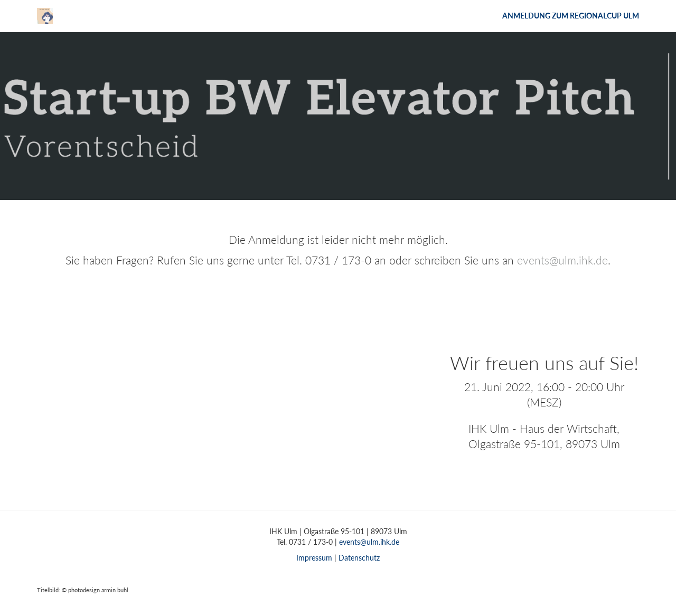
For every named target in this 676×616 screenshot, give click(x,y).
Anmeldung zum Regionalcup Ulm (571, 16)
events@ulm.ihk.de (562, 260)
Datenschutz (359, 558)
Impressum (314, 558)
